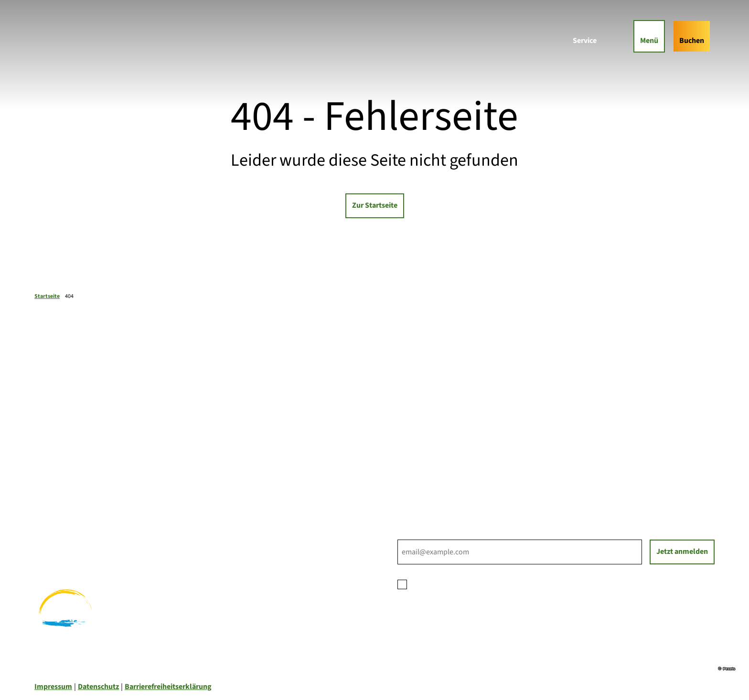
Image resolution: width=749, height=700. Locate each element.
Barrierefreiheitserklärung (168, 687)
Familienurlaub (59, 519)
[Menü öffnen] (649, 36)
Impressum (53, 687)
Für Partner (416, 456)
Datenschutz (98, 687)
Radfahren (52, 541)
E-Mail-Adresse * (424, 534)
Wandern (49, 530)
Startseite (47, 296)
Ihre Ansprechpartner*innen (444, 433)
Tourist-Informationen (434, 478)
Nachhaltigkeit (422, 467)
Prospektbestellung (430, 444)
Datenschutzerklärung (487, 583)
